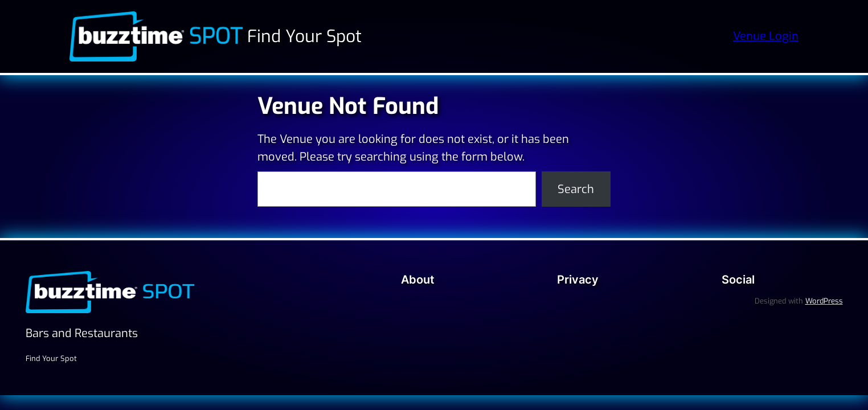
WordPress (824, 301)
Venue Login (766, 36)
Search (576, 189)
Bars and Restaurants (82, 333)
